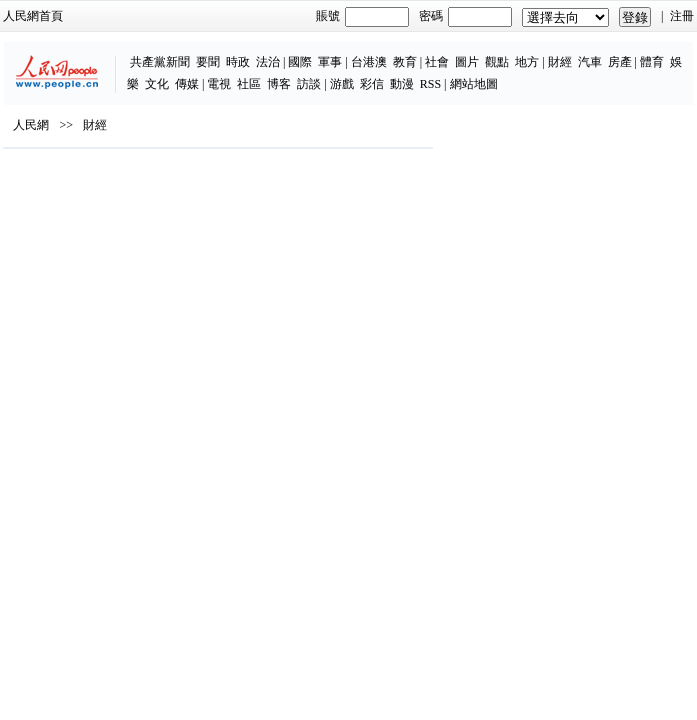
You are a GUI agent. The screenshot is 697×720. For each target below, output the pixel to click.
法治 (268, 62)
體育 (652, 62)
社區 (249, 84)
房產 (620, 62)
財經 (560, 62)
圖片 (467, 62)
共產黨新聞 (160, 62)
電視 (219, 84)
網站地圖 (474, 84)
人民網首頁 (33, 16)
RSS (430, 84)
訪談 (309, 84)
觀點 (497, 62)
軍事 (330, 62)
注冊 (682, 16)
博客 (279, 84)
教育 (405, 62)
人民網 (31, 125)
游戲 (342, 84)
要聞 (208, 62)
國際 (300, 62)
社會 (437, 62)
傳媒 (187, 84)
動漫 (402, 84)
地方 (527, 62)
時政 (238, 62)
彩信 (372, 84)
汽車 (590, 62)
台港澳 (369, 62)
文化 (157, 84)
